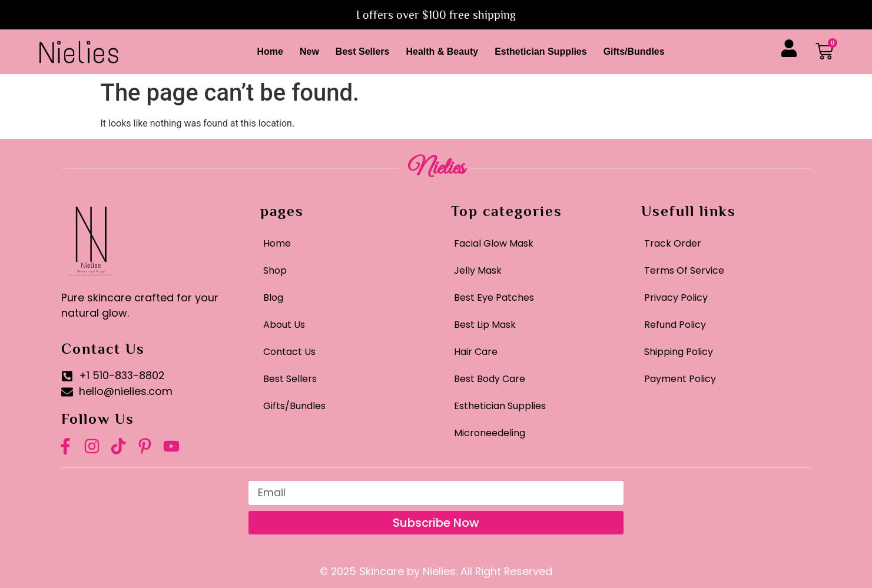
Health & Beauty (442, 52)
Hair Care (476, 352)
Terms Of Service (684, 270)
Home (270, 52)
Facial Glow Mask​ (494, 243)
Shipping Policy (679, 352)
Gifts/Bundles (634, 52)
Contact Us (289, 352)
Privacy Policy (676, 298)
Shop (275, 270)
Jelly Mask (478, 270)
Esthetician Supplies (541, 52)
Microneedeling (490, 433)
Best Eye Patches (494, 298)
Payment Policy (680, 379)
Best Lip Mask (485, 325)
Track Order (673, 243)
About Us (284, 325)
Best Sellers (363, 52)
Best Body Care (490, 379)
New (309, 52)
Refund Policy (675, 325)
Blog (273, 298)
